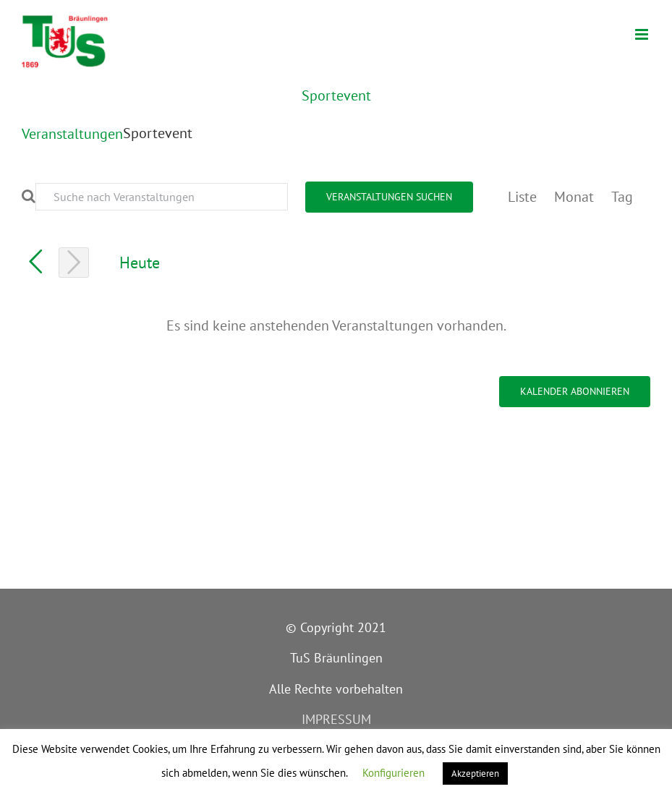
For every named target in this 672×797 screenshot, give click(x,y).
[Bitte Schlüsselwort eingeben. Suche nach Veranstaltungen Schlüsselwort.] (162, 197)
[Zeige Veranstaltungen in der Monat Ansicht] (574, 197)
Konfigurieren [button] (394, 773)
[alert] (336, 325)
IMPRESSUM (336, 719)
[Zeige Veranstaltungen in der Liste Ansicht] (522, 197)
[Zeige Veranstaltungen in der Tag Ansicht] (622, 197)
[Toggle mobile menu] (643, 34)
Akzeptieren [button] (475, 773)
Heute (140, 262)
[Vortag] (35, 262)
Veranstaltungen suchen (389, 197)
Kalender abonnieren (575, 392)
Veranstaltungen (72, 134)
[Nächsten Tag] (74, 263)
